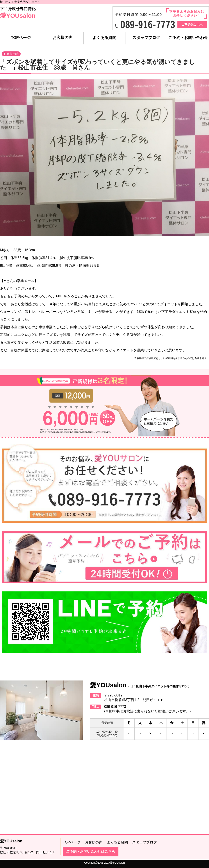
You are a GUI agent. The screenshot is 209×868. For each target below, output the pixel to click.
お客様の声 (63, 38)
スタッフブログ (146, 38)
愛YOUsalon (18, 16)
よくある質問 (104, 38)
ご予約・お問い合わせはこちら (91, 851)
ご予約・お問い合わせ (188, 38)
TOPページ (21, 38)
